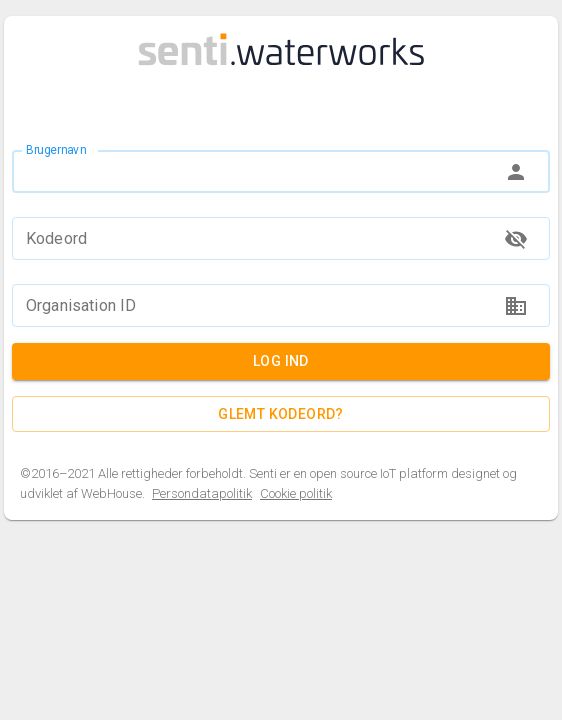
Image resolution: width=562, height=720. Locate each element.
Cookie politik (296, 494)
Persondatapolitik (202, 494)
